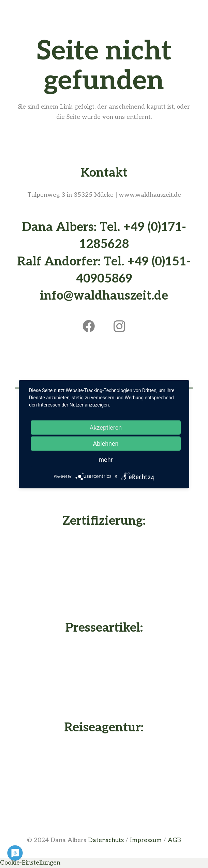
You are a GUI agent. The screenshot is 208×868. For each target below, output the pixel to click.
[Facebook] (89, 326)
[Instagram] (119, 326)
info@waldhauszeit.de (104, 296)
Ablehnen (106, 443)
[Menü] (104, 12)
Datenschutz (106, 840)
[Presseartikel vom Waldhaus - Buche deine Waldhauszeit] (104, 676)
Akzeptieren (106, 427)
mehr (106, 459)
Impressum (146, 840)
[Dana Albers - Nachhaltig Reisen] (104, 776)
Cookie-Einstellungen (30, 863)
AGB (174, 840)
